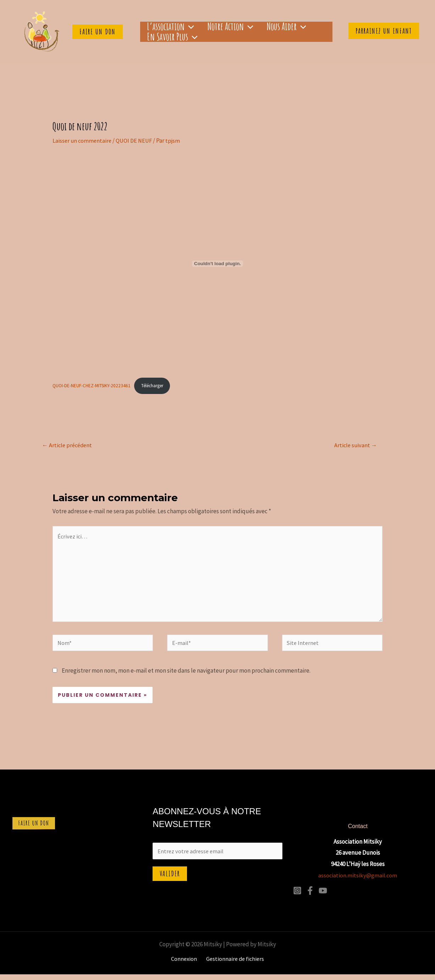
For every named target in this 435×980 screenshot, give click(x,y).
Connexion (185, 964)
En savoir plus (167, 39)
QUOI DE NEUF (136, 141)
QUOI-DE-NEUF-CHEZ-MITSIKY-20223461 (92, 386)
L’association (166, 25)
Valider (170, 880)
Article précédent (68, 446)
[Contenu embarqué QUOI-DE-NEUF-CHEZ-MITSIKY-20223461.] (217, 263)
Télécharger (155, 386)
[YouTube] (323, 896)
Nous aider (262, 25)
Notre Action (216, 25)
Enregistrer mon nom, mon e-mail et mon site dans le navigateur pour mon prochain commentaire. (186, 676)
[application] (184, 25)
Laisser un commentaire (83, 141)
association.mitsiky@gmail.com (358, 881)
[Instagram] (297, 896)
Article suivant (356, 446)
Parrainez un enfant (384, 31)
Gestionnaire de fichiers (234, 964)
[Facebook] (310, 896)
